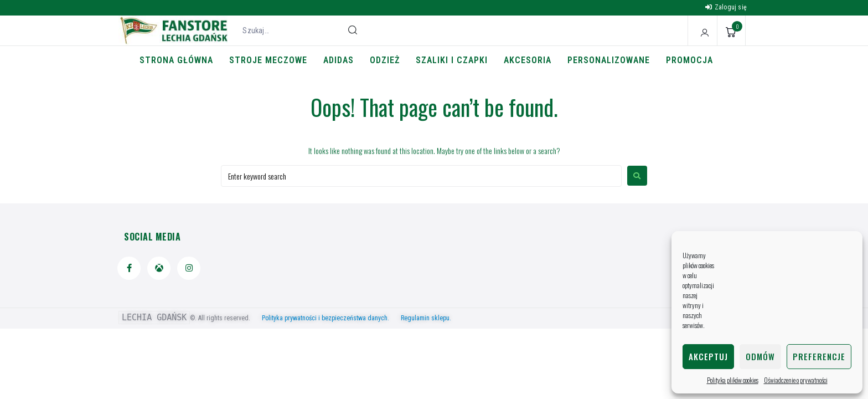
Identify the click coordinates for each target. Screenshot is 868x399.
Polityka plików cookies (733, 380)
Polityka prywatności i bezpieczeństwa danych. (330, 318)
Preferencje (819, 356)
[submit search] (353, 30)
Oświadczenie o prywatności (796, 380)
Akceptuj (708, 356)
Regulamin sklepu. (426, 318)
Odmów (760, 356)
